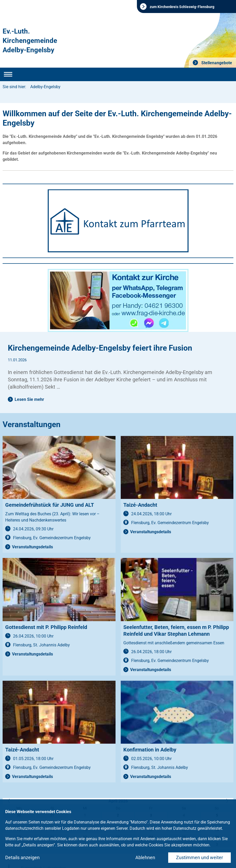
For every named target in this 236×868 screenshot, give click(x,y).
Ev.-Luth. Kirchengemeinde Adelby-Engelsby (30, 41)
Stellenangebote (216, 63)
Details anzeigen (22, 857)
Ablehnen (145, 857)
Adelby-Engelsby (45, 87)
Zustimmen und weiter (199, 857)
